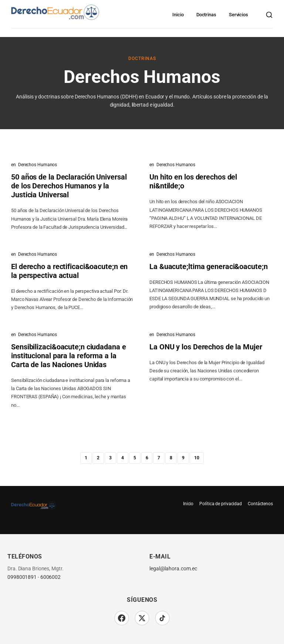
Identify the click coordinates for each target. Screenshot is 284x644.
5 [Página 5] (135, 458)
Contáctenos (260, 504)
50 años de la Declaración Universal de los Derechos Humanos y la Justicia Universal (69, 186)
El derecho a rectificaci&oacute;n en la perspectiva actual (69, 271)
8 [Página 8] (171, 458)
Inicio (178, 15)
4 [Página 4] (123, 458)
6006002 (50, 577)
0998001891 (22, 577)
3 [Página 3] (110, 458)
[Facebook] (122, 618)
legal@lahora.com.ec (173, 569)
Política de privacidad (221, 504)
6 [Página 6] (147, 458)
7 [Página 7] (159, 458)
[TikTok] (162, 618)
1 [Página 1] (86, 458)
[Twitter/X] (142, 618)
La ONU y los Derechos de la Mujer (206, 347)
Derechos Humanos (38, 165)
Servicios (239, 15)
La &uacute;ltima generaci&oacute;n (209, 266)
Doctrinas (206, 15)
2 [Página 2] (98, 458)
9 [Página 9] (183, 458)
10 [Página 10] (197, 458)
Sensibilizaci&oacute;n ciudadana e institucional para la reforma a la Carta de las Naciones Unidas (69, 356)
